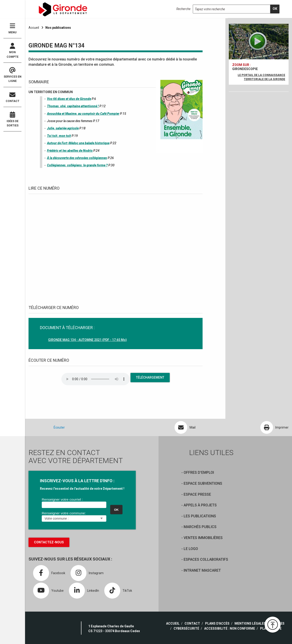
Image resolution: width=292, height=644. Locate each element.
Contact (12, 97)
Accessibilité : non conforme (230, 628)
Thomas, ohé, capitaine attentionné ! (73, 106)
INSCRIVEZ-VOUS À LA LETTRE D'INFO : (77, 481)
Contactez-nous (49, 542)
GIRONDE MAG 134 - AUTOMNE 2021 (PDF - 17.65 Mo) (87, 340)
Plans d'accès (217, 623)
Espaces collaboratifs (206, 559)
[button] (273, 625)
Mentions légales (250, 623)
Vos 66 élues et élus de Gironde (69, 99)
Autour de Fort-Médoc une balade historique (78, 143)
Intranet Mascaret (202, 570)
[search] (275, 9)
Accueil (34, 28)
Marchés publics (200, 527)
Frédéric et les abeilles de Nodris (70, 151)
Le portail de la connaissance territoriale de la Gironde (261, 77)
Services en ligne (12, 75)
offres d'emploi (199, 473)
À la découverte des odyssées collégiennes (77, 158)
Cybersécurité (186, 628)
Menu (12, 28)
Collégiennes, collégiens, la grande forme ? (77, 165)
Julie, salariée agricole (63, 128)
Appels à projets (200, 505)
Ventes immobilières (203, 538)
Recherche (183, 9)
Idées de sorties (12, 119)
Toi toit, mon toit (59, 136)
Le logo (191, 549)
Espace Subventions (203, 483)
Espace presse (197, 494)
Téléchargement (150, 377)
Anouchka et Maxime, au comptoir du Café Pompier (83, 114)
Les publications (200, 516)
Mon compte (12, 51)
